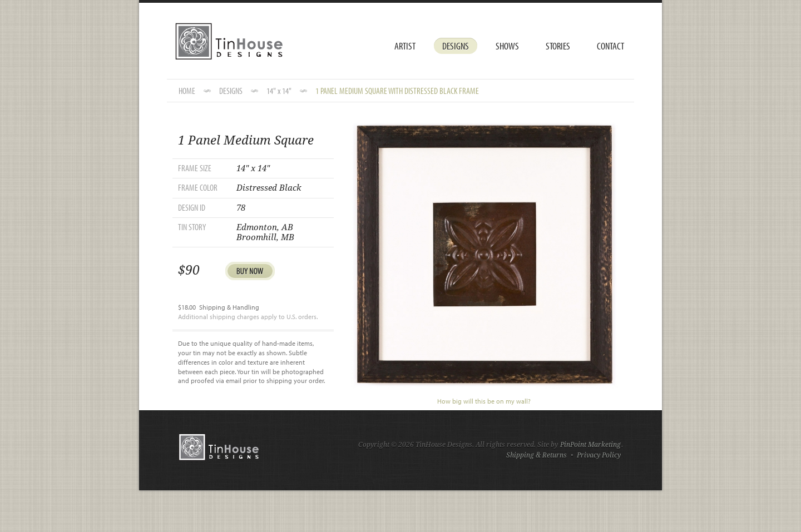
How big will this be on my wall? (484, 401)
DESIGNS (231, 91)
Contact (610, 46)
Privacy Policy (599, 455)
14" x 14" (279, 91)
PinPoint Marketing (590, 445)
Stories (558, 46)
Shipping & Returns (537, 455)
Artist (405, 46)
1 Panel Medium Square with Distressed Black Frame (397, 91)
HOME (187, 91)
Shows (507, 46)
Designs (456, 46)
